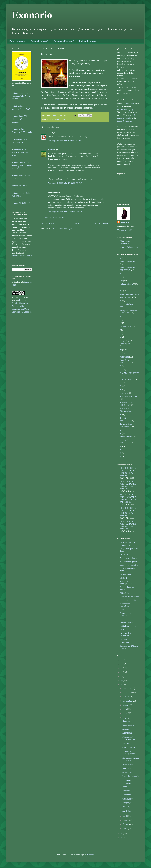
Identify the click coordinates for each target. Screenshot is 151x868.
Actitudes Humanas (128, 262)
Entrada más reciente (50, 224)
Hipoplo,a (127, 807)
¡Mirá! (123, 610)
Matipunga (127, 803)
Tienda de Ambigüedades (126, 583)
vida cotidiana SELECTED (126, 442)
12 (122, 668)
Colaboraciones (126, 284)
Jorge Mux (125, 222)
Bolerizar (126, 721)
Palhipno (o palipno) (127, 782)
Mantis (51, 150)
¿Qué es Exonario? (39, 41)
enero (125, 828)
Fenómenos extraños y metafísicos (129, 311)
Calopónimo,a (128, 725)
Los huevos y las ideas (129, 565)
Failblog (123, 578)
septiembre (128, 701)
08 (122, 685)
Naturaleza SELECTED (125, 361)
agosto (126, 705)
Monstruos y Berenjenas (125, 242)
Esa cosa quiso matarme (126, 614)
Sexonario (124, 393)
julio (125, 709)
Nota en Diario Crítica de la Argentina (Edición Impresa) (22, 165)
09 (122, 681)
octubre (126, 697)
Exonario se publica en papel (131, 759)
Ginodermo (127, 772)
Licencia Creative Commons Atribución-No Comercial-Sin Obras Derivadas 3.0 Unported (22, 306)
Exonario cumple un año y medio (131, 753)
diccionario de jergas (126, 109)
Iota (49, 132)
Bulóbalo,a (127, 768)
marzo (126, 820)
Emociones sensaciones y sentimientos (130, 296)
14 (122, 660)
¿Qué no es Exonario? (63, 41)
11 (122, 672)
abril (125, 816)
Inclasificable (125, 326)
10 (122, 676)
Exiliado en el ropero (129, 626)
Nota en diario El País (21, 176)
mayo (125, 717)
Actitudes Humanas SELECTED (128, 269)
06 (122, 838)
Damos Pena (125, 643)
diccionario (130, 104)
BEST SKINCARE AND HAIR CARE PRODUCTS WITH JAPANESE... (128, 472)
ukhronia (124, 639)
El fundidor (125, 593)
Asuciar (126, 729)
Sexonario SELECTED (60, 119)
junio (125, 713)
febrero (126, 824)
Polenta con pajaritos (128, 600)
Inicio (77, 224)
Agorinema (127, 733)
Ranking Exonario (87, 41)
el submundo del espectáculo (127, 605)
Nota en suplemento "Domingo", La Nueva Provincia (21, 96)
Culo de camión (126, 623)
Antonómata (127, 764)
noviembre (127, 693)
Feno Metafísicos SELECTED (127, 305)
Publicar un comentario (54, 218)
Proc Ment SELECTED (130, 373)
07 (122, 834)
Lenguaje (124, 340)
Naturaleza (124, 357)
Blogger (90, 855)
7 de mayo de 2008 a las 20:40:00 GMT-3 (65, 212)
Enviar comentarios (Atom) (64, 229)
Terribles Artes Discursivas (126, 425)
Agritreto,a (127, 811)
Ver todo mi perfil (125, 230)
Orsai (122, 630)
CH (121, 281)
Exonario (32, 15)
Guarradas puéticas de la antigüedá (129, 544)
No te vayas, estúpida (129, 558)
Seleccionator (125, 574)
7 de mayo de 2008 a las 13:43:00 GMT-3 (65, 183)
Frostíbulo (127, 795)
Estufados (124, 554)
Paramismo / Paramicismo (129, 738)
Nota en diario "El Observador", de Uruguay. (19, 119)
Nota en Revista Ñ (19, 186)
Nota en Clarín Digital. (21, 203)
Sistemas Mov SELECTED (126, 404)
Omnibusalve (128, 799)
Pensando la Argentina (129, 561)
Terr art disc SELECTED (125, 419)
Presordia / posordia (131, 776)
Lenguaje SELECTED (129, 344)
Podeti (123, 619)
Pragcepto (127, 791)
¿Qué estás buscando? (129, 247)
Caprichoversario (129, 747)
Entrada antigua (101, 224)
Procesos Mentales (128, 379)
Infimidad (126, 787)
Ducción (126, 743)
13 (122, 664)
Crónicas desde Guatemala (126, 634)
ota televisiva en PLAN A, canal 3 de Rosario (20, 152)
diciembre (127, 688)
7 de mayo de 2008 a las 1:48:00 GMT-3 (64, 140)
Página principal (17, 41)
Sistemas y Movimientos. (126, 410)
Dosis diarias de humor (129, 597)
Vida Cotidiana (126, 437)
